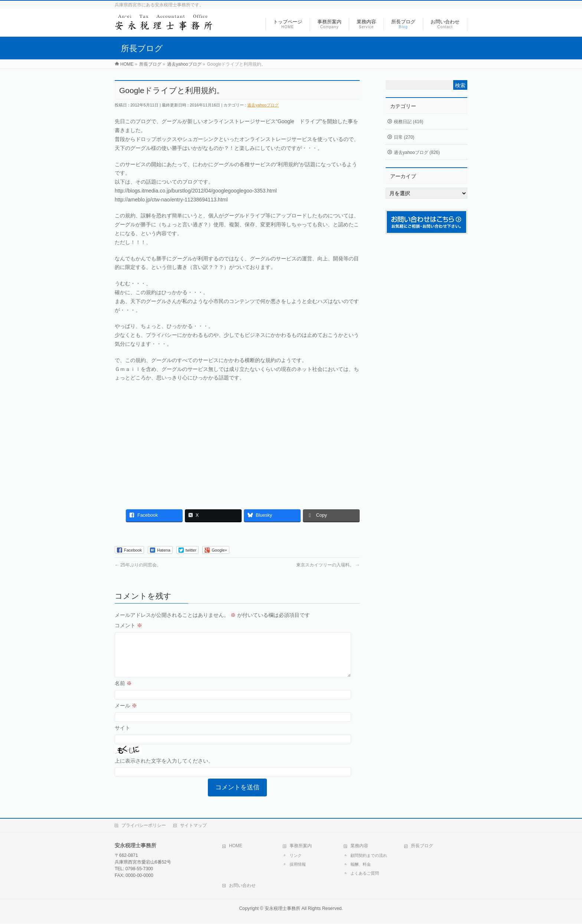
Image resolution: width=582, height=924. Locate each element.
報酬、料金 (361, 865)
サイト (122, 737)
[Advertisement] (237, 442)
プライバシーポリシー (144, 826)
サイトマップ (193, 826)
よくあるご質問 (365, 874)
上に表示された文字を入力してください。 (164, 770)
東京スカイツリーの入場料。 (328, 565)
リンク (296, 856)
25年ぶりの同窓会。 (138, 565)
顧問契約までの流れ (369, 856)
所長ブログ (422, 846)
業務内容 (359, 846)
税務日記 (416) (408, 122)
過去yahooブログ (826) (417, 152)
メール (126, 714)
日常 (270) (404, 137)
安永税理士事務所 (282, 909)
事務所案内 (301, 846)
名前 (123, 692)
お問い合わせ (242, 886)
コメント (128, 625)
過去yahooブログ (263, 105)
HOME (236, 846)
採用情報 (298, 865)
